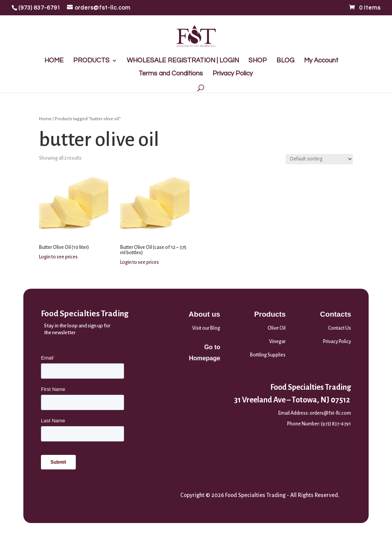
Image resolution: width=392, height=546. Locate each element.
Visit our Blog (206, 328)
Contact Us (340, 328)
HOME (54, 61)
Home (45, 119)
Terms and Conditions (171, 74)
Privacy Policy (233, 74)
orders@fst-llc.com (330, 413)
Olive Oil (277, 328)
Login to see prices (58, 257)
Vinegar (277, 342)
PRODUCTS (91, 61)
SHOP (258, 61)
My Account (321, 61)
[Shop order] (319, 159)
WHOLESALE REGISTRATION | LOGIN (183, 61)
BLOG (285, 61)
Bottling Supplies (268, 355)
